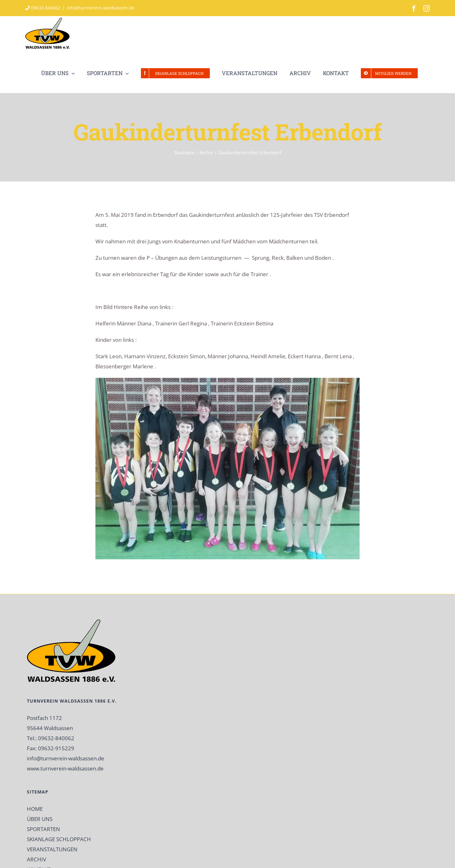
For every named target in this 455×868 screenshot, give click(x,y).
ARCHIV (36, 859)
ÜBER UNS (40, 819)
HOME (35, 809)
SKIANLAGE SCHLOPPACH (59, 839)
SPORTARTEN (43, 829)
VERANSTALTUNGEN (52, 849)
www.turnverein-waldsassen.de (65, 768)
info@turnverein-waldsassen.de (100, 8)
